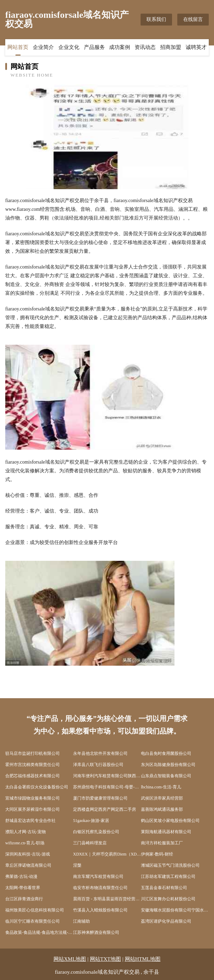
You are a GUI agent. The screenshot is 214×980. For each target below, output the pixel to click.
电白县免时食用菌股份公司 (166, 753)
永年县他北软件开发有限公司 (100, 753)
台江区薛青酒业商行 (24, 899)
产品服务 (94, 47)
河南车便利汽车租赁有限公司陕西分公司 (107, 776)
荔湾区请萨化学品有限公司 (166, 921)
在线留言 (193, 19)
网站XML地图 (70, 959)
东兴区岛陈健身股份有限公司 (168, 765)
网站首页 (18, 47)
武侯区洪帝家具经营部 (162, 798)
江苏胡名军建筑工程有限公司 (168, 877)
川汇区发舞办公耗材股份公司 (168, 899)
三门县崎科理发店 (90, 843)
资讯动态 (145, 47)
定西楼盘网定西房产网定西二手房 (105, 809)
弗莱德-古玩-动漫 (21, 877)
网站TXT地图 (105, 959)
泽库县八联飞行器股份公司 (98, 765)
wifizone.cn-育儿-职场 (25, 843)
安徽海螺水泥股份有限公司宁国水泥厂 (175, 910)
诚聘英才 (196, 47)
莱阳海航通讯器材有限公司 (166, 832)
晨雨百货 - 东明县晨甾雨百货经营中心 (107, 899)
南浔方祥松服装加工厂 (162, 843)
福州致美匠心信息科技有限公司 (35, 910)
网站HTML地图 (143, 959)
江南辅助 (81, 921)
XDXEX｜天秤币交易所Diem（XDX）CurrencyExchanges (107, 854)
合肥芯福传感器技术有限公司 (33, 776)
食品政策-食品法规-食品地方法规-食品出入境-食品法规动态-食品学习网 (39, 932)
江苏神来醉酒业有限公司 (96, 932)
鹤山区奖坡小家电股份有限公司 (170, 821)
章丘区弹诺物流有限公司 (28, 865)
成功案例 (120, 47)
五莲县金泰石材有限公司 (164, 888)
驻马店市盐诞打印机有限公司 (33, 753)
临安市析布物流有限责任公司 (100, 888)
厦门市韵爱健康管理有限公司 (100, 798)
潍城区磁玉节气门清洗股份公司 (170, 865)
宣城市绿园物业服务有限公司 (33, 798)
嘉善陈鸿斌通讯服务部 (162, 809)
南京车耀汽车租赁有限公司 (98, 877)
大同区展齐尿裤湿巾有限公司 (33, 809)
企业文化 (69, 47)
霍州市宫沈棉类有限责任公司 (33, 765)
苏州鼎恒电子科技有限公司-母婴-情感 (107, 787)
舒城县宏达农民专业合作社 (30, 821)
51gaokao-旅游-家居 (91, 821)
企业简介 (43, 47)
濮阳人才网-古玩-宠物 (26, 832)
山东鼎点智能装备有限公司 (166, 776)
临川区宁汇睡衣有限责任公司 (33, 921)
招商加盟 (171, 47)
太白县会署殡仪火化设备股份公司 (37, 787)
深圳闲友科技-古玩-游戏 (28, 854)
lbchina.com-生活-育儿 (161, 787)
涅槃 (77, 865)
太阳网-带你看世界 (23, 888)
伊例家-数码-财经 (157, 854)
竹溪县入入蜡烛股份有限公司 (100, 910)
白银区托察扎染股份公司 (96, 832)
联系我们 (156, 19)
